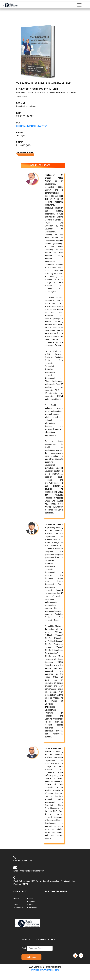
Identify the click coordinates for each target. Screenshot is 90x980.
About (16, 905)
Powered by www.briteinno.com (45, 970)
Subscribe (31, 957)
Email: (24, 948)
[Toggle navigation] (79, 5)
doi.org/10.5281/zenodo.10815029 (31, 126)
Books (30, 905)
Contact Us (32, 908)
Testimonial (18, 908)
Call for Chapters (31, 900)
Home (20, 898)
